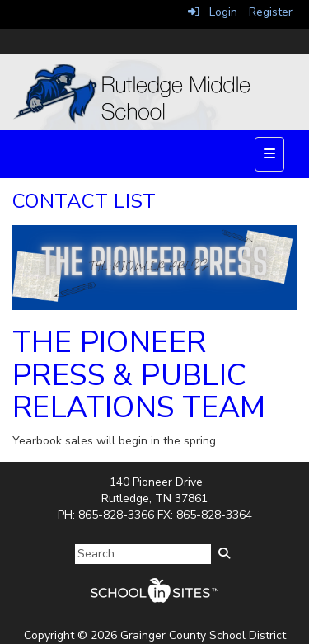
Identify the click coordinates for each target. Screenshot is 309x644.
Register (271, 12)
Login (213, 12)
